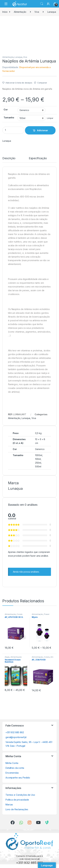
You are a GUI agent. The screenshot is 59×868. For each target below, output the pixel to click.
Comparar (42, 83)
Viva (37, 12)
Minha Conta (12, 763)
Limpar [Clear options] (50, 118)
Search (42, 4)
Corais (20, 614)
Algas (7, 657)
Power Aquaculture (41, 615)
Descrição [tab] (9, 158)
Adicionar (42, 130)
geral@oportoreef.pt (16, 737)
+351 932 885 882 (15, 732)
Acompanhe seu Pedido (18, 778)
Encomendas (12, 773)
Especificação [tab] (38, 158)
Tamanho (9, 118)
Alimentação (20, 12)
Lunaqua (52, 12)
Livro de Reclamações (17, 809)
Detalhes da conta (15, 768)
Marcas (9, 805)
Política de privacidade (17, 800)
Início (5, 12)
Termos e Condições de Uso (20, 795)
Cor (6, 110)
